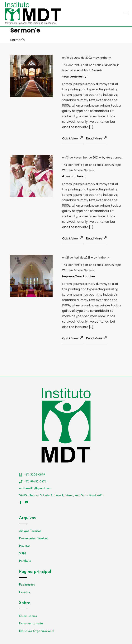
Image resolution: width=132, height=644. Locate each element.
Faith (107, 165)
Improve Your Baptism (79, 276)
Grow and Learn (74, 176)
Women (75, 70)
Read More (96, 138)
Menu (126, 13)
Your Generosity (74, 77)
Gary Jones (114, 158)
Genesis (97, 70)
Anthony (105, 58)
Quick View (73, 138)
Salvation (110, 65)
